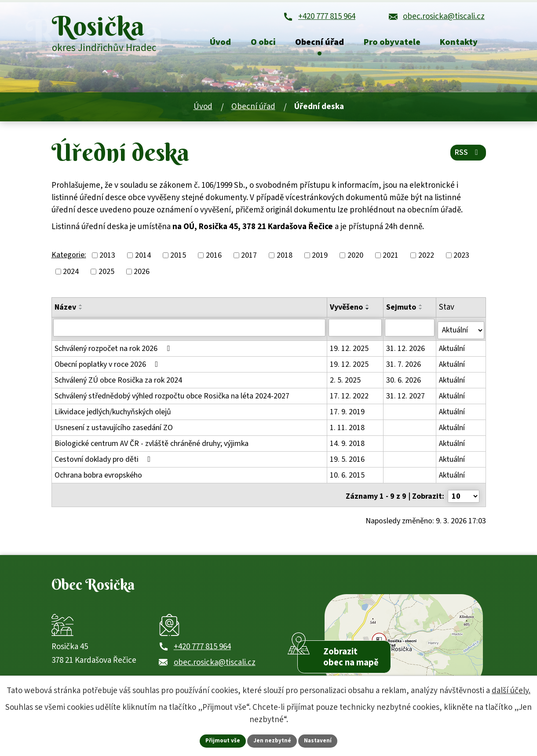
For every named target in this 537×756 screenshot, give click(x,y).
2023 (461, 259)
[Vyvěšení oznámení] (356, 331)
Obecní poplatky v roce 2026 (108, 365)
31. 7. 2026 (404, 365)
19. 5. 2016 (348, 460)
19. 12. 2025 (350, 349)
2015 (178, 259)
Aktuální (452, 349)
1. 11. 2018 (348, 428)
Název (65, 311)
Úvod (203, 111)
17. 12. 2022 (350, 396)
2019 (320, 259)
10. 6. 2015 (348, 476)
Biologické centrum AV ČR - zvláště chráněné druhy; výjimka (152, 444)
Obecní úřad (253, 111)
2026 (142, 276)
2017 (249, 259)
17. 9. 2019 (348, 412)
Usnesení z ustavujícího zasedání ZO (114, 428)
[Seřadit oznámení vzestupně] (81, 309)
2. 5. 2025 (346, 381)
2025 (106, 276)
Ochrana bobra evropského (98, 476)
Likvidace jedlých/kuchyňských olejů (113, 412)
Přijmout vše (221, 740)
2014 (143, 259)
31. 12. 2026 (406, 349)
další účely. (511, 690)
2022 (426, 259)
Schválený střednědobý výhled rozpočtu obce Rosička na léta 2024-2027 (172, 396)
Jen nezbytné (272, 740)
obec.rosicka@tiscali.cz (215, 665)
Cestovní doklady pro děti (104, 460)
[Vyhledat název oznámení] (190, 331)
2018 (285, 259)
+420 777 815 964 (202, 649)
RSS (467, 156)
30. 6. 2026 (404, 381)
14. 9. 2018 (348, 444)
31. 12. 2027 (406, 396)
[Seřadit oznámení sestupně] (81, 313)
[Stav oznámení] (461, 331)
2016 (214, 259)
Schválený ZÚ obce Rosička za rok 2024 (118, 381)
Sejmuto (402, 311)
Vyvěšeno (347, 311)
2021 (391, 259)
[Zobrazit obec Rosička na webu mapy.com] (404, 640)
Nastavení (320, 740)
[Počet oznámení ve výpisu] (464, 494)
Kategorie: (69, 259)
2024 (71, 276)
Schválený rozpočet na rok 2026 (114, 349)
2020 (355, 259)
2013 (107, 259)
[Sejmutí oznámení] (410, 331)
